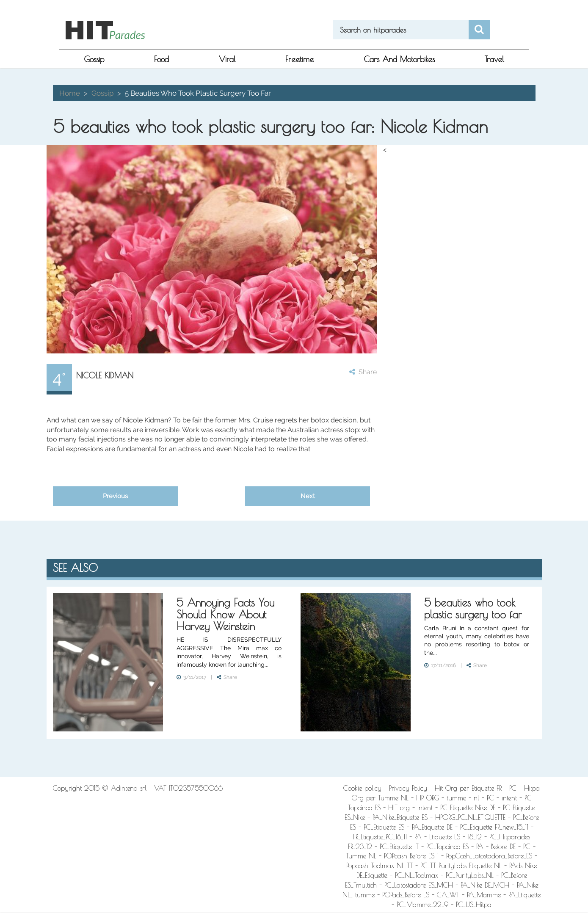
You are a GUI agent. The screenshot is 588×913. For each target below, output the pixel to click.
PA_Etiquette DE (432, 827)
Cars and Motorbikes (399, 59)
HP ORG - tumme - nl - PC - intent (467, 798)
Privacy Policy (408, 788)
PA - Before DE (496, 847)
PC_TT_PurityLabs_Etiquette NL (461, 866)
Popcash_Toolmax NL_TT (380, 866)
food (161, 59)
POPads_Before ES (406, 895)
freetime (300, 59)
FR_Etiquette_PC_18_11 (380, 837)
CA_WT (448, 895)
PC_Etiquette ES (384, 827)
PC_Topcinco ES (447, 847)
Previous (115, 496)
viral (227, 59)
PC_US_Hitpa (474, 905)
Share (363, 372)
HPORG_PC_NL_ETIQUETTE (470, 817)
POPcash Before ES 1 (411, 856)
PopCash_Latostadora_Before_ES (489, 856)
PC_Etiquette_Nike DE (468, 808)
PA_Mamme (484, 895)
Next (308, 496)
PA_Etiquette (525, 895)
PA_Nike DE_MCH (485, 885)
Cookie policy (362, 788)
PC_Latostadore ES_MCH (419, 885)
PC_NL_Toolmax (417, 875)
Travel (494, 59)
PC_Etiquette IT (399, 847)
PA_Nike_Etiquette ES (400, 817)
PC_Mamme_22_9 (422, 905)
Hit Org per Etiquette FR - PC (476, 788)
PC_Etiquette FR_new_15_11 (494, 827)
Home (70, 93)
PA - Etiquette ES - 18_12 (448, 837)
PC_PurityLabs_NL (470, 875)
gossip (94, 59)
